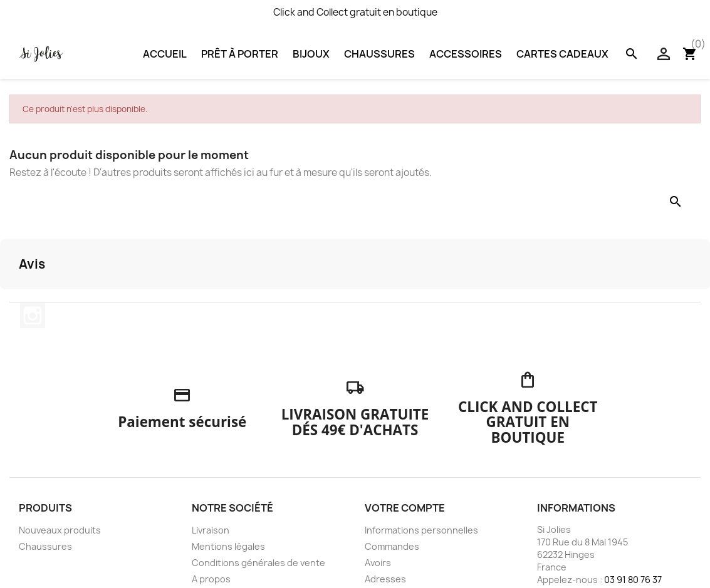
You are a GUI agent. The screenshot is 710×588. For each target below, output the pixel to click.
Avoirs (378, 563)
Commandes (392, 546)
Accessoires (466, 54)
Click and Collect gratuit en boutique (355, 12)
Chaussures (379, 54)
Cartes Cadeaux (562, 54)
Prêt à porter (240, 54)
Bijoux (311, 54)
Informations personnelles (421, 530)
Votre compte (405, 508)
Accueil (165, 54)
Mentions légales (228, 546)
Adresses (385, 579)
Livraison (211, 530)
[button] (10, 302)
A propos (211, 579)
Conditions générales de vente (258, 563)
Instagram (33, 316)
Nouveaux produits (60, 530)
